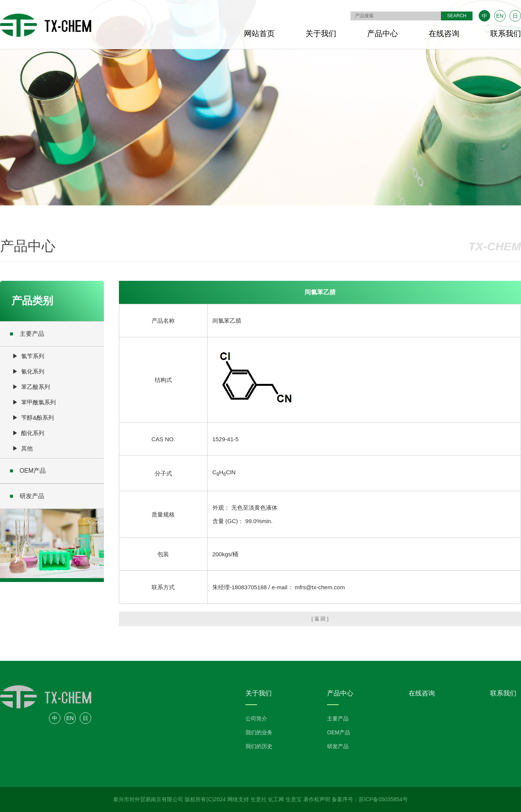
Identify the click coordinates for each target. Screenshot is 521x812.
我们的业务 (259, 732)
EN (500, 16)
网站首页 (259, 33)
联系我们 (506, 33)
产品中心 (382, 33)
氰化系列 (33, 371)
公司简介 (256, 719)
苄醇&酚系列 (38, 418)
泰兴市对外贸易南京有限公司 (148, 799)
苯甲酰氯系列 (38, 402)
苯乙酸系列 (36, 387)
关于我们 (321, 33)
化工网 (276, 799)
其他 (27, 448)
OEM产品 (28, 471)
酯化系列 (33, 433)
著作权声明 (317, 799)
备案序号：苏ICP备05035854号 (370, 799)
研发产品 (27, 496)
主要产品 (27, 334)
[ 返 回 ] (320, 619)
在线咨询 (444, 33)
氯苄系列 (33, 356)
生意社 (259, 799)
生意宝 (294, 799)
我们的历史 (259, 746)
